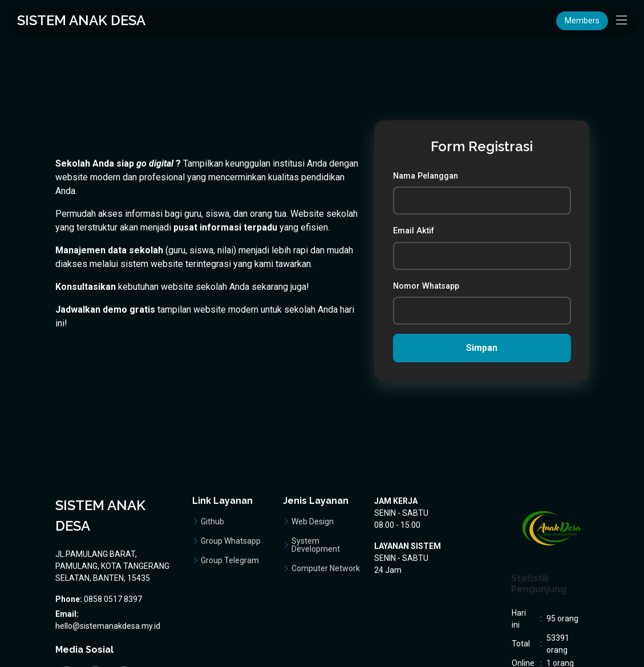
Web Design (313, 522)
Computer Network (326, 568)
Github (212, 522)
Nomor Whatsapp (427, 286)
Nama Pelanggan (426, 176)
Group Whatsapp (231, 541)
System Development (316, 545)
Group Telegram (230, 560)
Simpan (482, 348)
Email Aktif (414, 231)
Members (582, 21)
